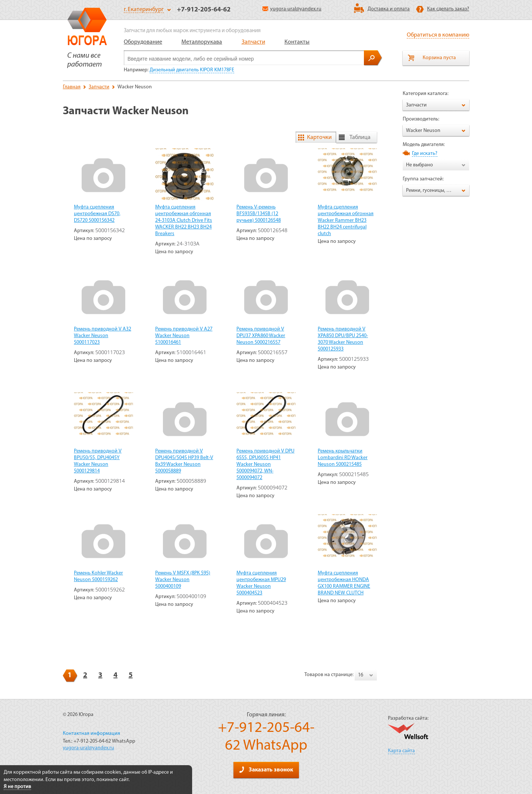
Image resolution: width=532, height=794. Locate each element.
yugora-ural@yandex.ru (292, 9)
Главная (72, 87)
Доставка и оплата (389, 9)
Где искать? (425, 154)
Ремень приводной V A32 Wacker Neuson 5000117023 (103, 336)
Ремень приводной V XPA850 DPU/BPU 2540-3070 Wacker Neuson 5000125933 (343, 339)
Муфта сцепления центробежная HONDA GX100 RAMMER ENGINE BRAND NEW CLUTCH (344, 583)
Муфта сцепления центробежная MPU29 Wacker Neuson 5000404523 (261, 583)
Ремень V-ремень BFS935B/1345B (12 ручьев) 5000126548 (259, 214)
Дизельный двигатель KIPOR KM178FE (192, 70)
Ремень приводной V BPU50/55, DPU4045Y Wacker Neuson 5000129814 (98, 461)
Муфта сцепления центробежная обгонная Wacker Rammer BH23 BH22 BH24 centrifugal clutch (346, 220)
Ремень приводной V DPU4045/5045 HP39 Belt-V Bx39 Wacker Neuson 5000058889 (184, 461)
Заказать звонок (266, 770)
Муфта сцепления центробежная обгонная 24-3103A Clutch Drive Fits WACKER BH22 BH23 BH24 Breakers (184, 220)
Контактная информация (91, 734)
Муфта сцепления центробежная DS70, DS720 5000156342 (97, 214)
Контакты (297, 42)
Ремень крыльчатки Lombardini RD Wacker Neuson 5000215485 (343, 458)
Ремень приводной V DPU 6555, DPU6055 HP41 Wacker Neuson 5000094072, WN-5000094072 (265, 464)
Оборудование (143, 42)
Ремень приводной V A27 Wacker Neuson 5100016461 (184, 336)
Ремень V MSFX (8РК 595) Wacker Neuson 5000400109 (183, 580)
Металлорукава (202, 42)
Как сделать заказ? (448, 9)
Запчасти (253, 42)
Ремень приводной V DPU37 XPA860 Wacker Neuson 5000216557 (261, 336)
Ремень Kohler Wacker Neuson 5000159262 (98, 576)
